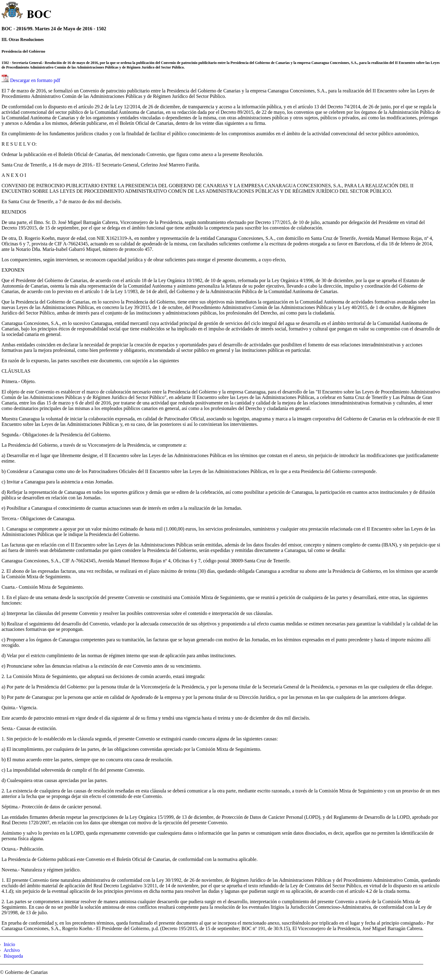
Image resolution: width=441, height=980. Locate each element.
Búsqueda (13, 956)
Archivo (12, 950)
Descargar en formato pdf (35, 80)
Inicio (9, 944)
